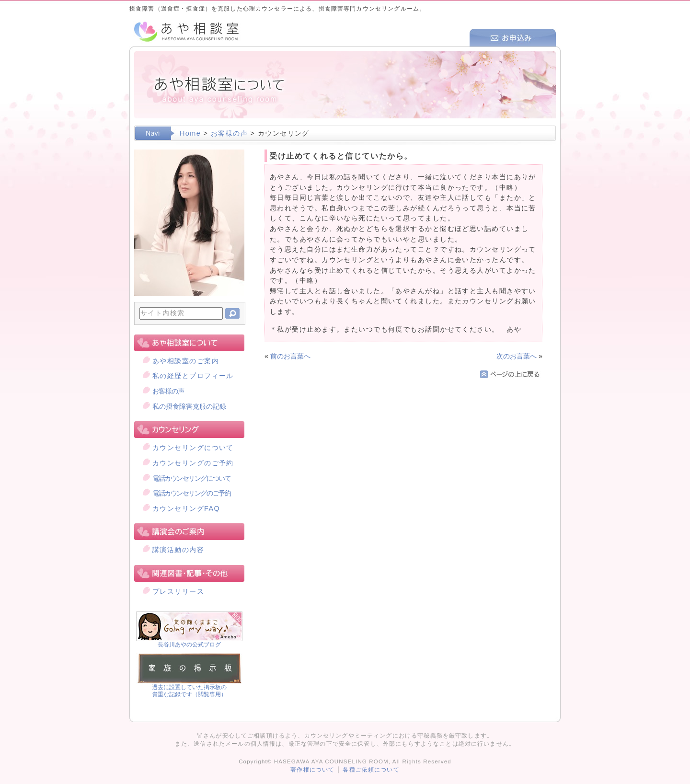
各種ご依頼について (371, 770)
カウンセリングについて (193, 448)
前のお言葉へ (290, 356)
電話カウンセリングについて (191, 478)
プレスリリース (178, 591)
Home (190, 133)
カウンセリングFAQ (186, 508)
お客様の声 (229, 133)
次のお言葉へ (517, 356)
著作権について (312, 770)
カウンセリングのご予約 (193, 463)
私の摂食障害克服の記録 (189, 406)
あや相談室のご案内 (186, 361)
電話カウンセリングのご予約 (191, 493)
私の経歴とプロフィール (193, 376)
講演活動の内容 (178, 550)
